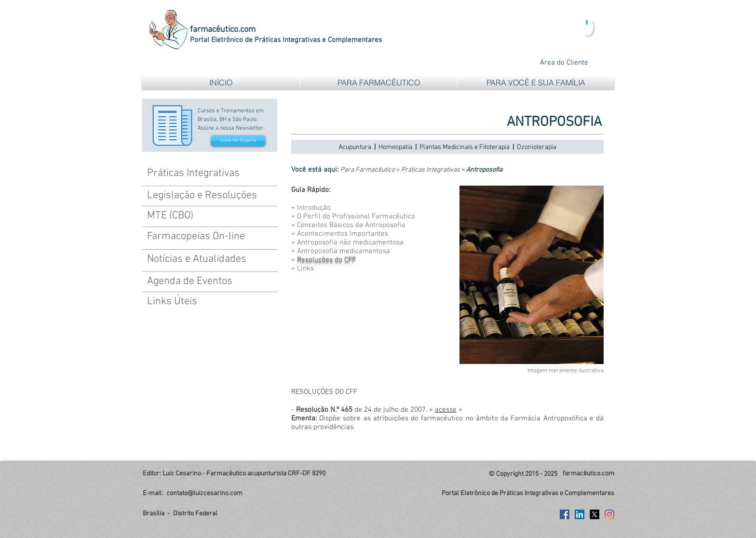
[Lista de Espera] (238, 141)
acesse (446, 410)
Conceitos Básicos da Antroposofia (351, 225)
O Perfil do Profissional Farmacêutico (356, 216)
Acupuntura (355, 147)
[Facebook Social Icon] (565, 514)
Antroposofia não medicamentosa (350, 242)
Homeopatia (395, 147)
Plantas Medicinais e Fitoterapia (465, 147)
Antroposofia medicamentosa (344, 251)
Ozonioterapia (537, 147)
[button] (378, 83)
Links (305, 269)
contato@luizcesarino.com (204, 493)
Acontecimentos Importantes (343, 234)
